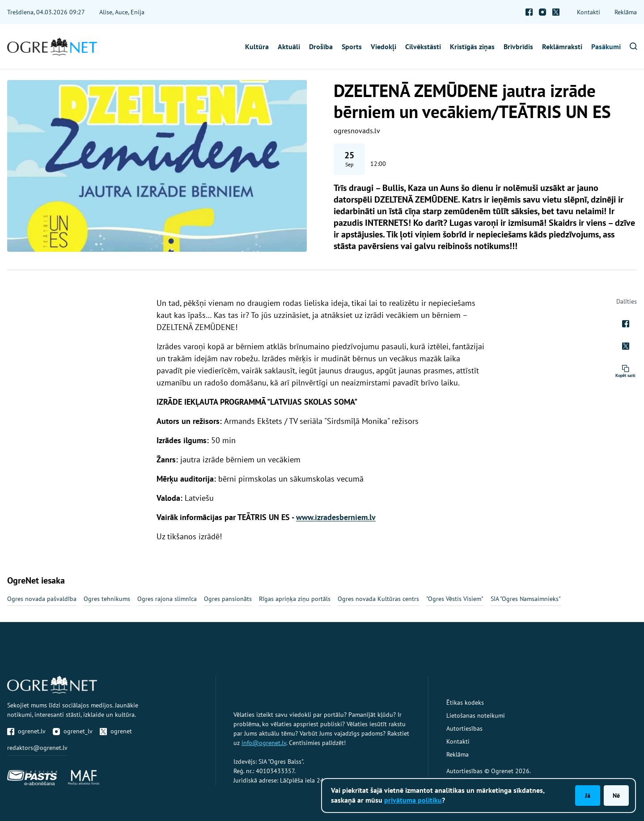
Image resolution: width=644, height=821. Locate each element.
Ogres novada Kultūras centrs (378, 599)
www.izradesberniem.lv (336, 517)
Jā (588, 796)
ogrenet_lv (73, 731)
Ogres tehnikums (107, 599)
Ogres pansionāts (228, 599)
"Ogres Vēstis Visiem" (455, 599)
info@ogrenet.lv (264, 743)
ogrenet (116, 731)
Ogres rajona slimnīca (167, 599)
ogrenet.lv (26, 731)
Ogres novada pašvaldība (42, 599)
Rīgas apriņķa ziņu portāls (295, 599)
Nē (616, 796)
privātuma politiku (413, 800)
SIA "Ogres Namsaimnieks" (526, 599)
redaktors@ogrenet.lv (37, 748)
